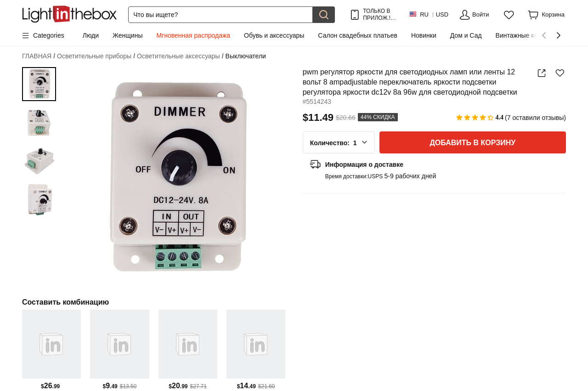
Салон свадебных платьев (358, 35)
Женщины (127, 35)
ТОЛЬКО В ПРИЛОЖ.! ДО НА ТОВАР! (379, 14)
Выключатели (246, 56)
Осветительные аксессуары (180, 56)
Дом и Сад (466, 35)
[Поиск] (220, 15)
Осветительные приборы (96, 56)
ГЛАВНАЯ (39, 56)
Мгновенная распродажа (193, 35)
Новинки (424, 35)
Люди (91, 35)
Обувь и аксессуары (274, 35)
